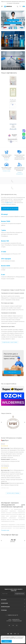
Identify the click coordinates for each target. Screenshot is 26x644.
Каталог (4, 600)
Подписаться (20, 594)
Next (25, 418)
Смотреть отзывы (6, 171)
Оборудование (13, 20)
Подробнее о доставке (10, 342)
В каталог (6, 160)
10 (21, 28)
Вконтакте (9, 624)
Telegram (13, 624)
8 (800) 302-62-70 (13, 615)
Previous (1, 418)
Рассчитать (12, 372)
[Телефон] (18, 7)
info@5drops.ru (9, 203)
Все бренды (24, 525)
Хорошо (7, 641)
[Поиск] (20, 7)
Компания (4, 603)
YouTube (17, 624)
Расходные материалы (13, 23)
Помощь (4, 610)
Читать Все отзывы (13, 484)
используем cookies (9, 637)
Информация (5, 607)
